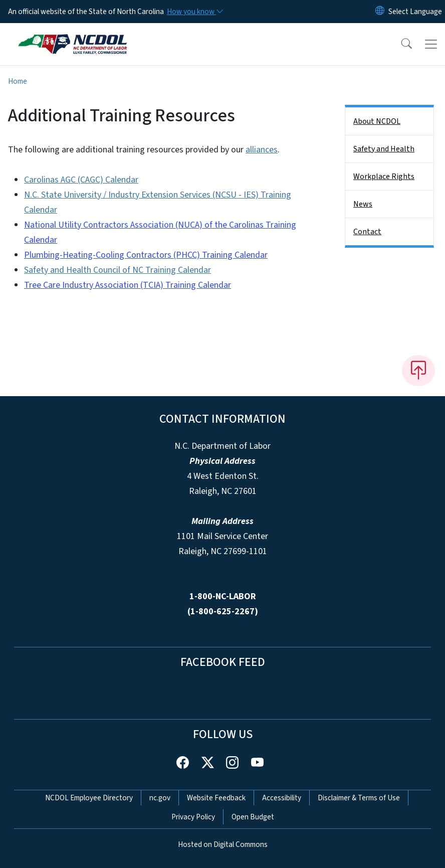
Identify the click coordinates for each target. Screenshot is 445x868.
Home (18, 81)
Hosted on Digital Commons (223, 844)
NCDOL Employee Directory (89, 798)
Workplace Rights (384, 177)
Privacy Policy (193, 817)
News (363, 204)
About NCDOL (377, 121)
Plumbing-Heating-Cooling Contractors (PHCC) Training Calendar (146, 255)
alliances (262, 150)
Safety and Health (384, 149)
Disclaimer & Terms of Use (359, 798)
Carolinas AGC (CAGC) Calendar (81, 180)
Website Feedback (216, 798)
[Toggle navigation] (431, 44)
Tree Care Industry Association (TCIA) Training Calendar (128, 285)
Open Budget (253, 817)
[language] (415, 12)
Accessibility (282, 798)
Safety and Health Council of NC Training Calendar (118, 270)
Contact (367, 232)
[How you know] (194, 12)
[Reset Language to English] (380, 12)
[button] (400, 44)
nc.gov (160, 798)
